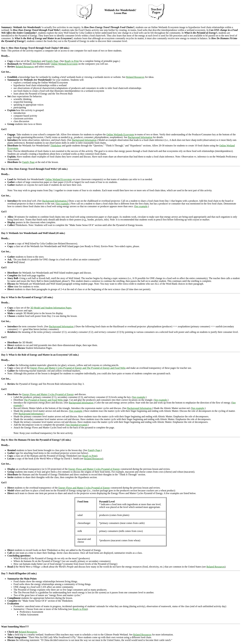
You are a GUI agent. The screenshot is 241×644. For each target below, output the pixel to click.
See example (63, 204)
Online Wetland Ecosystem (64, 64)
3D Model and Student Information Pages (51, 308)
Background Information (140, 137)
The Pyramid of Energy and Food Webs (43, 400)
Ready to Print (72, 61)
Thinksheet (36, 61)
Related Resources (25, 67)
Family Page (52, 61)
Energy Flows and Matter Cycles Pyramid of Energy (48, 394)
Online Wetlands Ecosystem (120, 134)
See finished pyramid (77, 425)
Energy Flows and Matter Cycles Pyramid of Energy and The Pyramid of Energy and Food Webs (78, 368)
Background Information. (55, 201)
